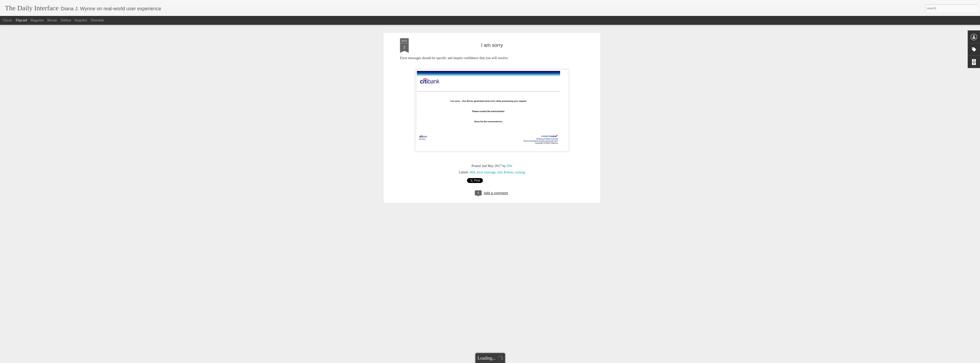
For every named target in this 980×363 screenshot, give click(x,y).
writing (520, 159)
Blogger (500, 360)
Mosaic (52, 20)
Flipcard (21, 20)
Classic (7, 20)
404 (472, 159)
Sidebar (66, 20)
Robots (509, 159)
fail (500, 159)
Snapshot (81, 20)
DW (509, 152)
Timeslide (97, 20)
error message (486, 159)
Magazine (37, 20)
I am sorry (492, 32)
